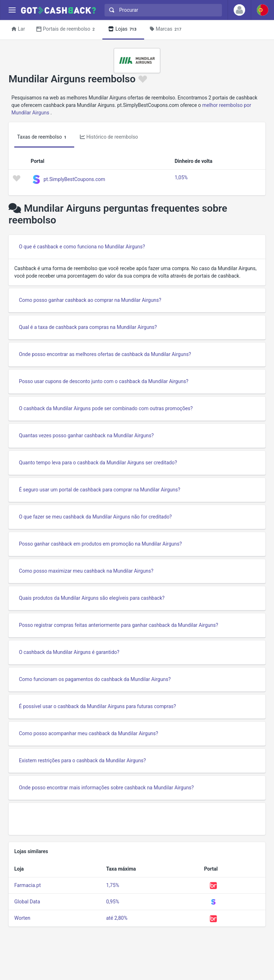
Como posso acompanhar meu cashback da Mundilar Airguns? (88, 733)
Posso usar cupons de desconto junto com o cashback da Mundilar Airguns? (104, 381)
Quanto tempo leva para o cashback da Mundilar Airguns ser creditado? (98, 463)
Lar (18, 29)
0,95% (113, 902)
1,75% (113, 885)
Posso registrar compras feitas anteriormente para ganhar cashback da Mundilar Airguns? (118, 625)
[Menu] (12, 10)
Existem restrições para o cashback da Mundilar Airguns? (82, 760)
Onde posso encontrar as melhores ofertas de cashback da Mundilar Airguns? (105, 354)
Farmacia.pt (27, 885)
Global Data (27, 902)
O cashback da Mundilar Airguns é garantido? (69, 652)
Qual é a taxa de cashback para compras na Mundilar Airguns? (88, 327)
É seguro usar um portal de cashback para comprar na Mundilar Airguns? (100, 490)
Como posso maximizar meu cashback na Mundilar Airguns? (86, 571)
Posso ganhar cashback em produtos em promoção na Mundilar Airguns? (100, 544)
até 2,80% (117, 918)
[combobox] (162, 10)
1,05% (181, 177)
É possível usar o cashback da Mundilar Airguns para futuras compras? (97, 706)
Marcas (167, 29)
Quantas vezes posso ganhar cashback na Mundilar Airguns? (86, 435)
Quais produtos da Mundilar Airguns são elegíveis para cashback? (92, 598)
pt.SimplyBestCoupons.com (74, 179)
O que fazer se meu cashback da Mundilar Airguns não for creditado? (95, 517)
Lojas (123, 29)
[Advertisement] (137, 819)
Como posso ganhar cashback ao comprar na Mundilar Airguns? (90, 300)
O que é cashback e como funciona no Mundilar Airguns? (82, 247)
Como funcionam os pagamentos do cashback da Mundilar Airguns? (95, 679)
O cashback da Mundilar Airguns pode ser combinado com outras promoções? (106, 408)
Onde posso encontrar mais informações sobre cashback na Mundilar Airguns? (106, 788)
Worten (22, 918)
